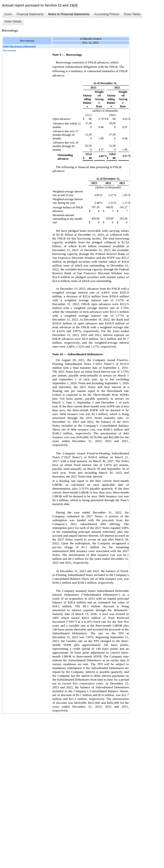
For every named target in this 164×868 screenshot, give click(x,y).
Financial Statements (30, 14)
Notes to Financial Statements (69, 14)
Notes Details (13, 21)
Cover (8, 14)
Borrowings (10, 50)
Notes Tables (132, 14)
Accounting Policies (107, 14)
